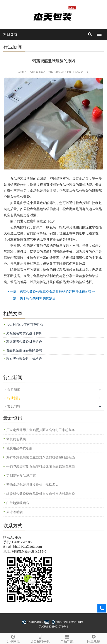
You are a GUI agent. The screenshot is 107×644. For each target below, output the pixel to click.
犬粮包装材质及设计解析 (24, 333)
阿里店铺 (94, 638)
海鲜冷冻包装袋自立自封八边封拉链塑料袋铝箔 (41, 457)
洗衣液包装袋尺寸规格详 (24, 359)
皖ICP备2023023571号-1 (53, 627)
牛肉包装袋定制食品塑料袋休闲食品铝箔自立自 (41, 466)
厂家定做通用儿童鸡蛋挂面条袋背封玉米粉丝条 (41, 430)
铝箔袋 (15, 185)
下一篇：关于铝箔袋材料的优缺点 (31, 298)
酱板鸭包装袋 (16, 439)
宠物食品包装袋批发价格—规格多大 (32, 485)
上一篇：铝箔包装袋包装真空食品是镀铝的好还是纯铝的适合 (51, 292)
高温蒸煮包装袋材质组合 (24, 342)
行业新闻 (14, 398)
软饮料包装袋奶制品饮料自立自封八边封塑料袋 (41, 494)
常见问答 (14, 406)
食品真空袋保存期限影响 (24, 350)
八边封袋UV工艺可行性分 (25, 325)
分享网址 (13, 638)
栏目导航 (10, 34)
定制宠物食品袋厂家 (21, 476)
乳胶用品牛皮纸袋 (19, 448)
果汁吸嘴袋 (14, 512)
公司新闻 (14, 390)
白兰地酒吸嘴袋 (18, 503)
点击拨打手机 (40, 638)
